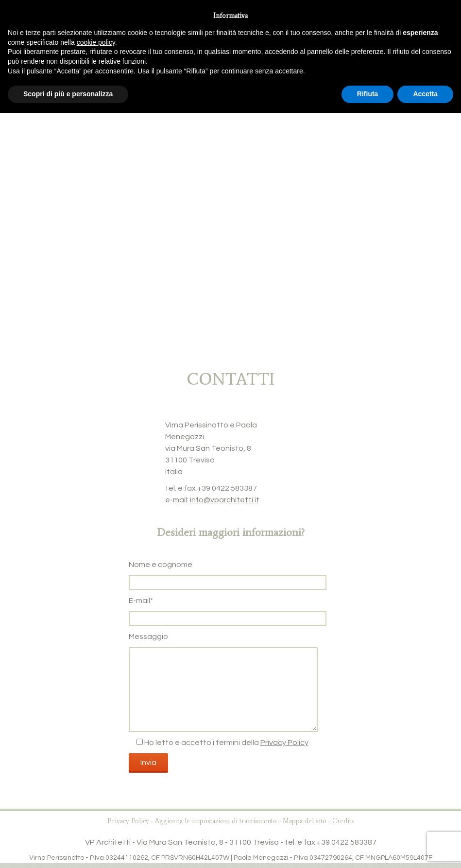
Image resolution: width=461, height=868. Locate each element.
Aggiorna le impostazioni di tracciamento (216, 821)
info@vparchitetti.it (225, 500)
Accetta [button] (425, 94)
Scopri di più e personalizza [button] (68, 94)
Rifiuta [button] (368, 94)
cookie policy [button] (96, 42)
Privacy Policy (284, 743)
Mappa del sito (305, 821)
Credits (343, 821)
